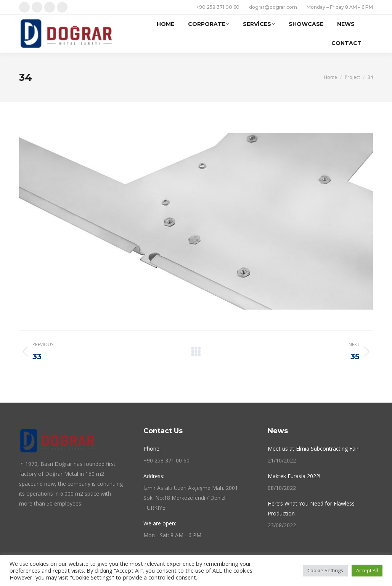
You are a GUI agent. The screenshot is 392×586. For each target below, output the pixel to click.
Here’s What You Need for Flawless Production (311, 508)
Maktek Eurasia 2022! (294, 476)
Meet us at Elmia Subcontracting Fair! (314, 449)
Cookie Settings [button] (325, 570)
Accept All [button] (367, 570)
